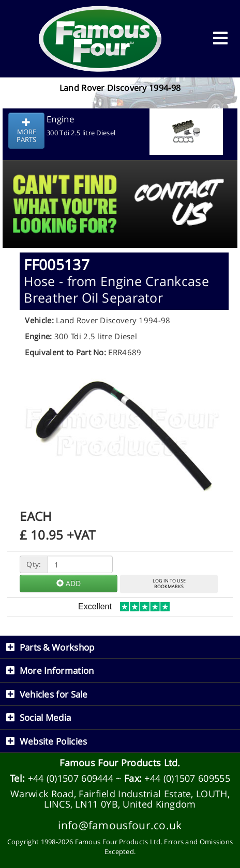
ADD (69, 583)
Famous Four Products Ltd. (120, 763)
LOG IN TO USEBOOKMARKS (169, 583)
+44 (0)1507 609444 (71, 778)
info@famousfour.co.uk (120, 825)
